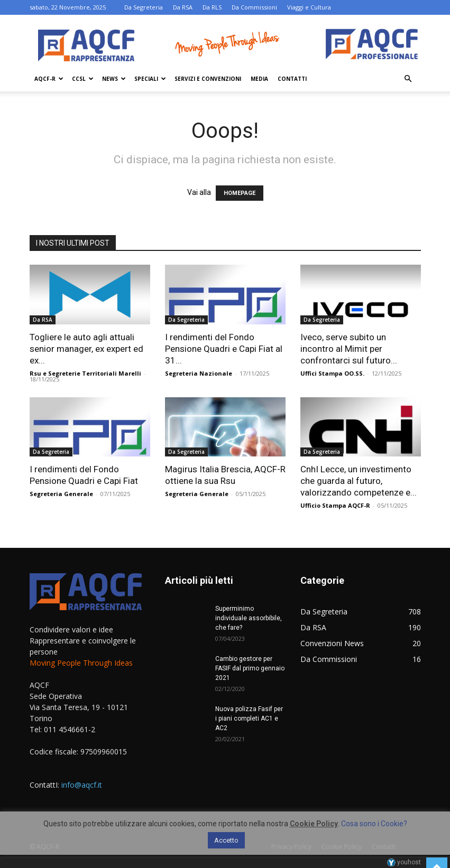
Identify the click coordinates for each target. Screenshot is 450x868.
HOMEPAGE (240, 193)
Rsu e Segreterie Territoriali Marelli (85, 373)
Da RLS (212, 7)
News (114, 79)
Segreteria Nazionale (199, 373)
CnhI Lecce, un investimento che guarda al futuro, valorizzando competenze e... (359, 481)
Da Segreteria (144, 7)
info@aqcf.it (82, 785)
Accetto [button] (226, 840)
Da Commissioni (254, 7)
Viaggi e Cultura (309, 7)
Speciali (150, 79)
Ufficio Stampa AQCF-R (335, 505)
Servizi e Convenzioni (208, 79)
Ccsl (83, 79)
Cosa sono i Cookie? (374, 824)
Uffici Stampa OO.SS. (332, 373)
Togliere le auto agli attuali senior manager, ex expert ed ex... (86, 349)
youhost (404, 862)
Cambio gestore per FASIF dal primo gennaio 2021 (250, 668)
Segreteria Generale (61, 494)
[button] (408, 79)
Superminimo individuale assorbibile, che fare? (249, 618)
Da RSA (183, 7)
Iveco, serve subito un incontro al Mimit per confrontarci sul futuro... (349, 349)
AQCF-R (49, 79)
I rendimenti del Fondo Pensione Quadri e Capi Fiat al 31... (224, 349)
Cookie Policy (314, 824)
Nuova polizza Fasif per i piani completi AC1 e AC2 (249, 718)
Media (259, 79)
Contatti (292, 79)
